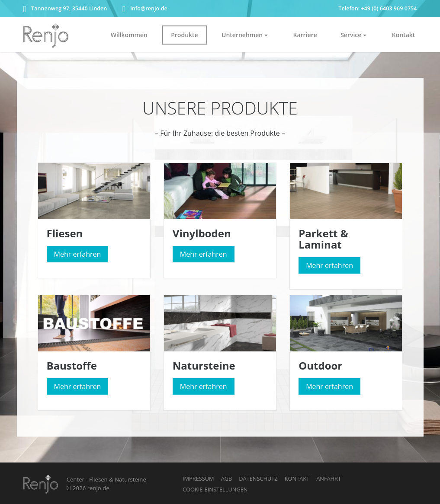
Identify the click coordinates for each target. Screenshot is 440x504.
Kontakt (404, 35)
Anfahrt (329, 478)
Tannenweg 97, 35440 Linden (65, 8)
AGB (227, 478)
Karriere (305, 35)
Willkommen (129, 35)
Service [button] (351, 35)
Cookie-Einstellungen (215, 489)
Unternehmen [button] (242, 35)
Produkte (184, 35)
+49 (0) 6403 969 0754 (389, 8)
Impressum (198, 478)
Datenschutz (258, 478)
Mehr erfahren (78, 254)
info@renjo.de (145, 8)
